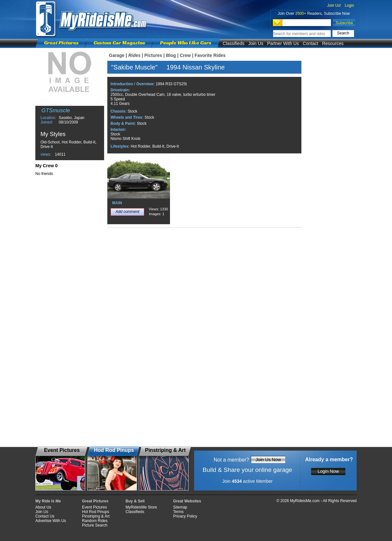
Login (349, 5)
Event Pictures (94, 507)
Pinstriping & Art (96, 516)
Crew (185, 55)
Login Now (328, 471)
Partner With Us (283, 43)
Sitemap (180, 507)
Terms (178, 512)
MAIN (117, 203)
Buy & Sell (135, 501)
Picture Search (95, 525)
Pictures (153, 55)
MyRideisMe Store (141, 507)
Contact (310, 43)
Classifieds (234, 43)
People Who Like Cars (186, 43)
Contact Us (45, 516)
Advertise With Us (51, 521)
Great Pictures (61, 43)
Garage (117, 55)
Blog (171, 55)
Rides (134, 55)
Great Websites (187, 501)
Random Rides (95, 521)
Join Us (256, 43)
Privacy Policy (185, 516)
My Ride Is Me (48, 501)
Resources (333, 43)
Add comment (127, 212)
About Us (43, 507)
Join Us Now (268, 460)
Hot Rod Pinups (95, 512)
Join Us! (334, 5)
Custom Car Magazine (119, 43)
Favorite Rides (210, 55)
